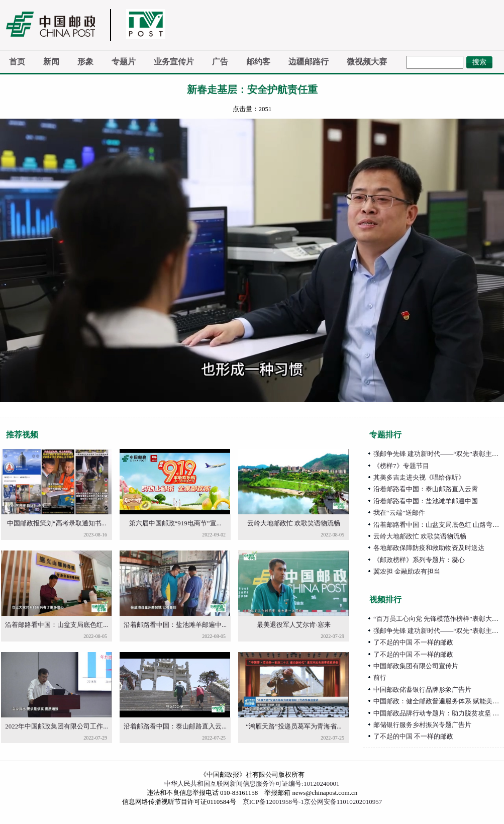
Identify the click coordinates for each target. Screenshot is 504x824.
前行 (380, 677)
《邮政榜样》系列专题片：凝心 (419, 560)
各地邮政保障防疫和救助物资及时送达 (429, 548)
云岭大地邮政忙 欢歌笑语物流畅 (294, 523)
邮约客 (258, 62)
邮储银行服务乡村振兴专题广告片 (422, 725)
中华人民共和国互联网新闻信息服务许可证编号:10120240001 (252, 784)
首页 (17, 62)
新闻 (51, 62)
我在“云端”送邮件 (399, 513)
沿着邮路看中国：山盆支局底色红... (57, 625)
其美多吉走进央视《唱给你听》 (419, 477)
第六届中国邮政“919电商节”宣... (175, 523)
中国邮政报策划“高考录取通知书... (57, 523)
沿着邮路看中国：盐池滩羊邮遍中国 (426, 501)
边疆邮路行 (309, 62)
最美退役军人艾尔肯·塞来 (293, 625)
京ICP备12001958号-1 (273, 802)
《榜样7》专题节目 (401, 466)
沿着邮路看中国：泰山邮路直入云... (175, 726)
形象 (85, 62)
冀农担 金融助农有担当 (407, 571)
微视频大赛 (367, 62)
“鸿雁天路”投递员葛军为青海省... (293, 726)
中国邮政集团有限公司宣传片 (416, 666)
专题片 (124, 62)
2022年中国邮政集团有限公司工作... (57, 726)
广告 (220, 62)
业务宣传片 (174, 62)
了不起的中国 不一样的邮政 (413, 642)
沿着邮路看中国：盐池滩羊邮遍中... (175, 625)
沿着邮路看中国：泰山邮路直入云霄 (426, 489)
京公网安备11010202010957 (343, 802)
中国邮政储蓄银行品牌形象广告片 (422, 690)
